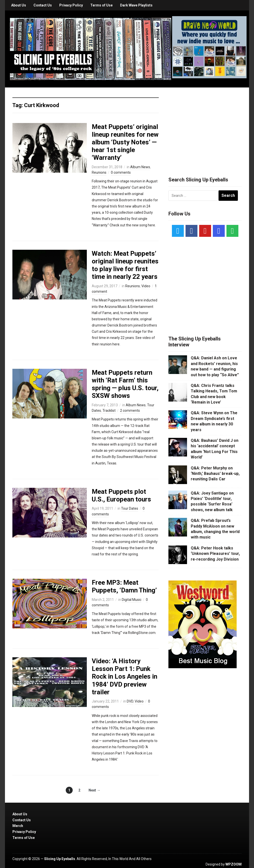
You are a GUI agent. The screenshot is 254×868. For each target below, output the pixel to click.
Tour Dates (130, 508)
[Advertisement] (206, 126)
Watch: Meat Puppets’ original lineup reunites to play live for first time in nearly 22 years (125, 265)
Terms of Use (101, 5)
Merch (18, 826)
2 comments (130, 411)
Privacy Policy (71, 5)
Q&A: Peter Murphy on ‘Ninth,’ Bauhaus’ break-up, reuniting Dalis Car (215, 474)
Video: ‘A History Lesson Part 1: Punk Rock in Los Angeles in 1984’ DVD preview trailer (125, 677)
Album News (140, 167)
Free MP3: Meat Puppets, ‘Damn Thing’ (124, 586)
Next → (94, 790)
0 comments (121, 172)
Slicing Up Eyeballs (60, 859)
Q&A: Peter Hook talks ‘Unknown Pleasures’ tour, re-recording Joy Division (215, 554)
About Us (19, 5)
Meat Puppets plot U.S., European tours (121, 495)
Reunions (99, 172)
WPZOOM (234, 864)
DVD (130, 701)
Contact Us (43, 5)
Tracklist (109, 411)
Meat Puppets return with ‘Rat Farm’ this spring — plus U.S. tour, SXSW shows (125, 384)
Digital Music (132, 600)
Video (146, 286)
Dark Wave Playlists (136, 5)
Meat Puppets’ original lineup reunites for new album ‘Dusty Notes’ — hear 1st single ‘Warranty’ (125, 142)
